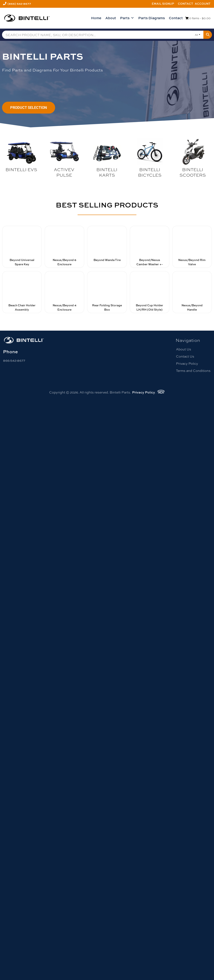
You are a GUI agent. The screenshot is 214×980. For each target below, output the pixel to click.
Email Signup (163, 4)
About (111, 18)
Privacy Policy (187, 363)
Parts (127, 18)
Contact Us (185, 356)
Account (203, 4)
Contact (186, 4)
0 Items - (198, 18)
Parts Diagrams (152, 18)
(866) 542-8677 (19, 4)
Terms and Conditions (193, 371)
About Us (184, 349)
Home (96, 18)
